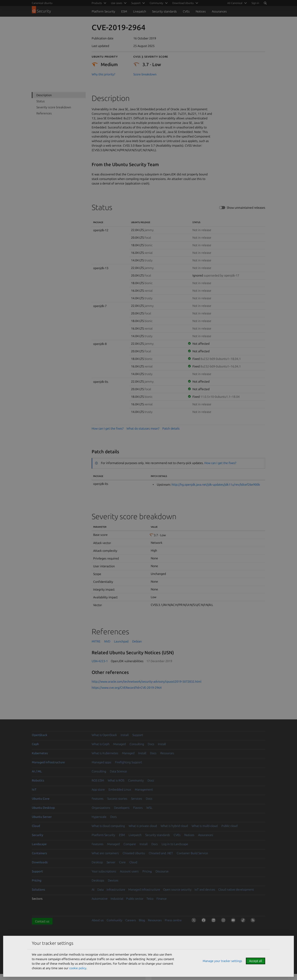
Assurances (219, 11)
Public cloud (229, 826)
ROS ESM (98, 780)
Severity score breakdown (54, 107)
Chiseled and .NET (161, 853)
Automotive (100, 899)
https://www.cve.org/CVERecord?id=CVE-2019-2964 (127, 688)
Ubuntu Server (42, 817)
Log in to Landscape (175, 844)
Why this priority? (103, 74)
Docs (151, 744)
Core (122, 862)
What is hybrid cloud (174, 826)
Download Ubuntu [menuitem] (183, 3)
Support (138, 735)
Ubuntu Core (41, 799)
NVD (107, 641)
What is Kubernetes (105, 753)
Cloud (36, 826)
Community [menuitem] (156, 3)
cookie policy (78, 968)
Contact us (42, 921)
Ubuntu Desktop (43, 808)
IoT (34, 789)
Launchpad (121, 641)
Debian (137, 641)
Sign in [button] (255, 3)
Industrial (117, 899)
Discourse (162, 871)
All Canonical (235, 3)
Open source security (177, 889)
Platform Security (103, 11)
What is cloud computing (108, 826)
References (44, 113)
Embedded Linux (120, 789)
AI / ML (37, 771)
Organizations (101, 808)
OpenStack (40, 735)
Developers (122, 808)
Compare (130, 844)
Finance (162, 899)
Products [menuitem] (97, 3)
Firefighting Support (129, 762)
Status (41, 101)
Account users (129, 871)
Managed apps (101, 762)
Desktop (97, 862)
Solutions (38, 889)
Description (44, 95)
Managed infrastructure (48, 762)
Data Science (118, 771)
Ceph (35, 744)
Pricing (147, 871)
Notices (201, 11)
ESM (124, 11)
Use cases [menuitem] (117, 3)
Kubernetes (40, 753)
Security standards (164, 11)
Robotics (38, 780)
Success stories (117, 799)
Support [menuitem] (136, 3)
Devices (113, 880)
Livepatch (140, 11)
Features (98, 799)
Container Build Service (192, 853)
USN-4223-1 (100, 661)
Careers (131, 920)
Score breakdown (145, 74)
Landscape (39, 844)
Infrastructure (116, 889)
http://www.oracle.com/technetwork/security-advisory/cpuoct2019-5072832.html (147, 681)
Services (137, 799)
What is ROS (116, 780)
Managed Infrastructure (144, 889)
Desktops (98, 880)
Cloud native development (236, 889)
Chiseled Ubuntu (134, 853)
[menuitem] (236, 3)
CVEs (186, 11)
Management (144, 789)
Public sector (135, 899)
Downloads (40, 862)
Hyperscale (99, 817)
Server (111, 862)
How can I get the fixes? (108, 428)
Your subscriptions (104, 871)
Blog (142, 920)
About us (98, 920)
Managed (120, 744)
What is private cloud (143, 826)
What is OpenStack (104, 735)
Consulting (137, 744)
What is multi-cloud (205, 826)
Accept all (256, 961)
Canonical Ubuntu (42, 3)
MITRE (96, 641)
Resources (167, 753)
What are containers (105, 853)
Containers (39, 853)
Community (136, 780)
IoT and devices (205, 889)
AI (93, 889)
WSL (149, 808)
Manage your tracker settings (222, 961)
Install (125, 735)
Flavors (138, 808)
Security (38, 835)
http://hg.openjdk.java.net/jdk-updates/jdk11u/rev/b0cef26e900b (216, 485)
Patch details (171, 428)
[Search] (265, 3)
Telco (150, 899)
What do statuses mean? (143, 428)
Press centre (173, 920)
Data (100, 889)
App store (98, 789)
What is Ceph (101, 744)
